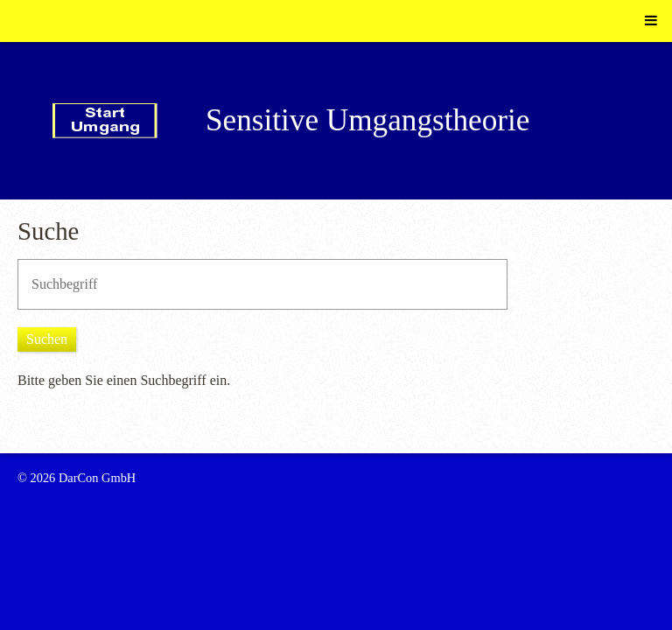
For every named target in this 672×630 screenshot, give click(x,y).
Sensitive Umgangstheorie (367, 120)
